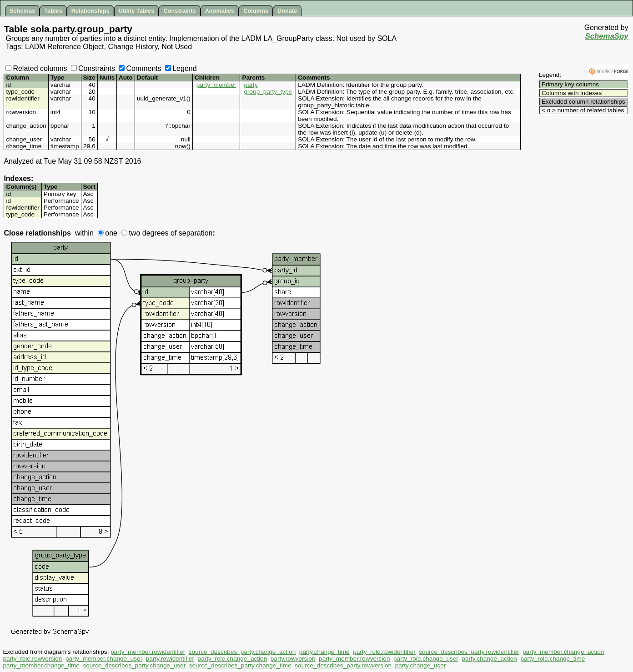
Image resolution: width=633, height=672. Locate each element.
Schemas (22, 11)
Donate (287, 11)
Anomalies (220, 11)
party (251, 85)
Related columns (36, 68)
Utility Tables (137, 11)
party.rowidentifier (170, 659)
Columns (256, 11)
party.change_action (489, 659)
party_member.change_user (104, 659)
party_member (216, 85)
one (108, 233)
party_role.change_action (233, 659)
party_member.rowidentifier (148, 652)
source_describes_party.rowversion (343, 665)
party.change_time (324, 652)
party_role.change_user (426, 659)
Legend (181, 68)
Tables (53, 11)
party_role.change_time (553, 659)
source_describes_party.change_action (242, 652)
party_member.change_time (41, 665)
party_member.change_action (563, 652)
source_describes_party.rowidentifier (469, 652)
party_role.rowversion (32, 659)
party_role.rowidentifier (384, 652)
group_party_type (268, 92)
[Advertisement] (575, 130)
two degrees (145, 233)
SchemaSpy (606, 36)
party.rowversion (293, 659)
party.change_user (421, 665)
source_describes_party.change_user (134, 665)
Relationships (90, 11)
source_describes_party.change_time (240, 665)
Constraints (179, 11)
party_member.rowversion (354, 659)
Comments (140, 68)
